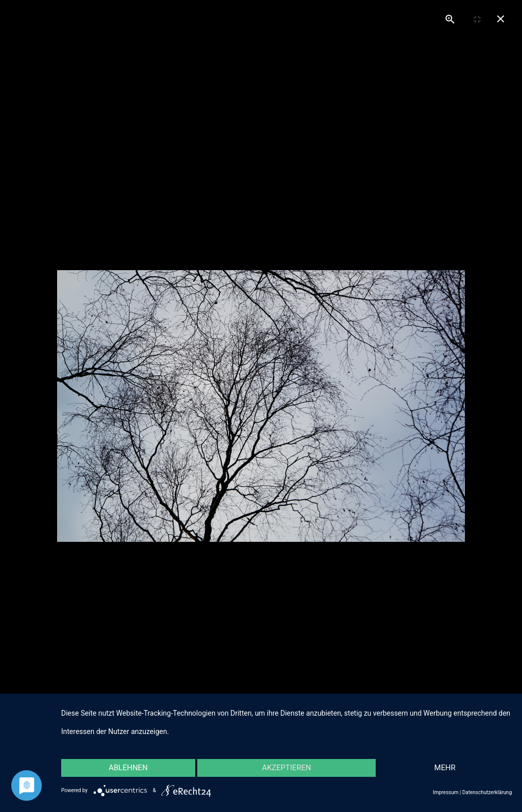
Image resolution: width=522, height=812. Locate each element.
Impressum (446, 792)
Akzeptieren (286, 768)
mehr (445, 768)
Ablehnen (128, 768)
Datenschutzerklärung (487, 792)
